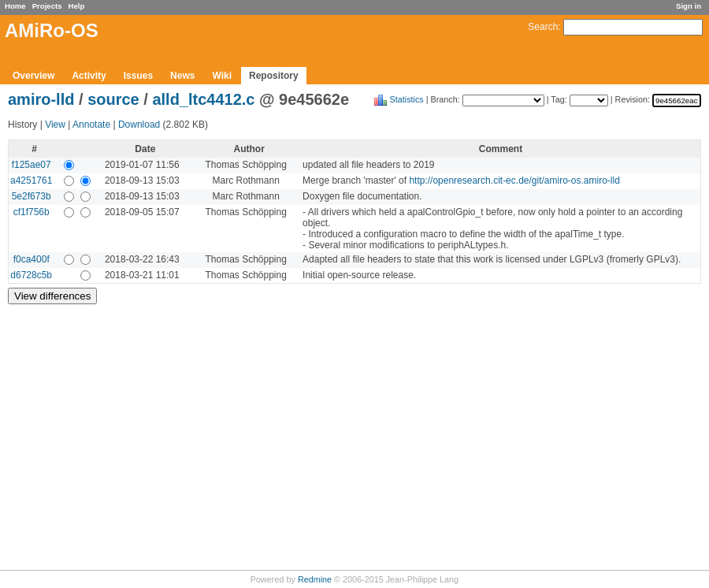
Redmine (315, 579)
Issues (138, 76)
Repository (274, 76)
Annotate (91, 125)
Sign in (689, 6)
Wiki (222, 76)
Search (543, 27)
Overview (33, 76)
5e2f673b (32, 196)
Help (77, 6)
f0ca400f (32, 259)
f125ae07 (32, 165)
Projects (47, 6)
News (182, 76)
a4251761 (31, 180)
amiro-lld (41, 99)
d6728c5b (31, 275)
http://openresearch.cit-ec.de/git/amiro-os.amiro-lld (514, 180)
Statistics (407, 99)
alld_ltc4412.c (203, 99)
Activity (89, 76)
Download (139, 125)
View (55, 125)
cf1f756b (32, 212)
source (113, 99)
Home (15, 6)
